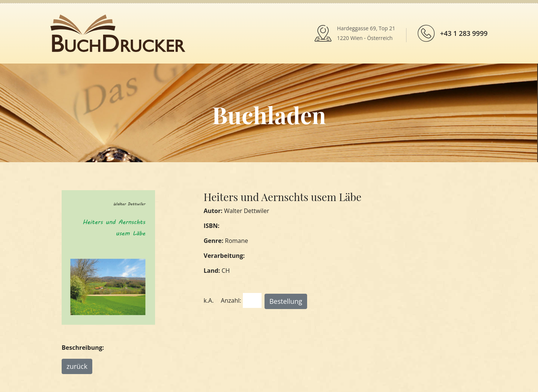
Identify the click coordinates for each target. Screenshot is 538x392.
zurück (77, 366)
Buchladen (269, 115)
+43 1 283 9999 (464, 33)
